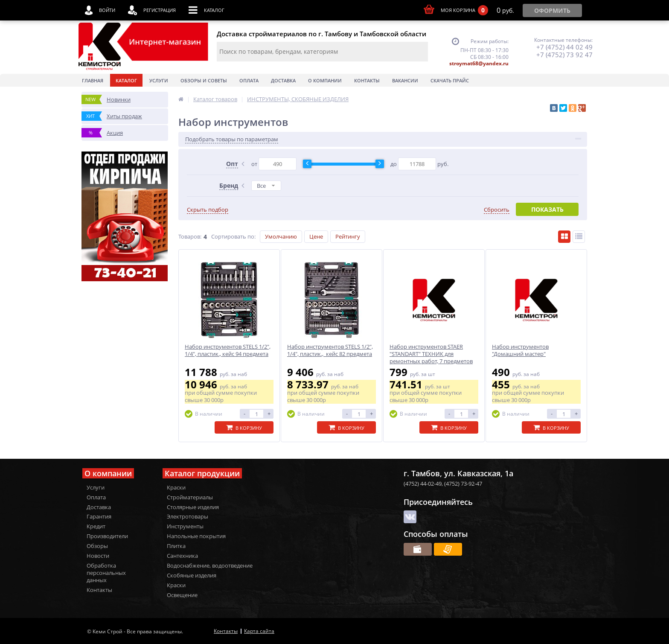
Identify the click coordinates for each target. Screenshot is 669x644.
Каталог (126, 80)
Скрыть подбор (208, 210)
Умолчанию (281, 236)
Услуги (159, 80)
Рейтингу (348, 236)
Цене (316, 236)
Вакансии (405, 80)
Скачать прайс (450, 80)
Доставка (283, 80)
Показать (547, 209)
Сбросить (497, 210)
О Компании (325, 80)
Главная (93, 80)
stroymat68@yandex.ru (479, 63)
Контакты (367, 80)
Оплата (249, 80)
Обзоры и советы (204, 80)
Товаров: (190, 236)
